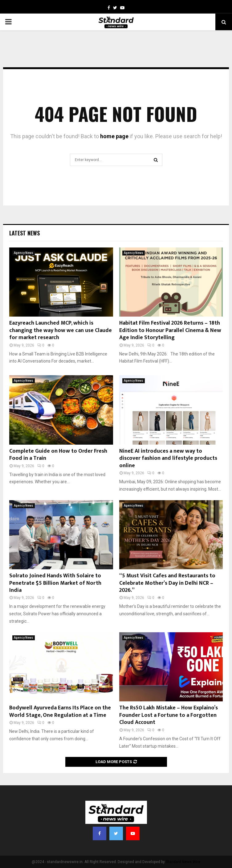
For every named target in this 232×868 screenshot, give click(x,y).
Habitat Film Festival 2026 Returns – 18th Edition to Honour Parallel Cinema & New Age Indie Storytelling (170, 330)
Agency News (24, 253)
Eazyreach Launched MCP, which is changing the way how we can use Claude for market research (61, 330)
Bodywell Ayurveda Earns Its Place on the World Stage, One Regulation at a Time (60, 711)
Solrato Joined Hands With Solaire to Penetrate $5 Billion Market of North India (55, 583)
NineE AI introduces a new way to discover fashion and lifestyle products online (168, 458)
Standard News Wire (183, 862)
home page (114, 136)
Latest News (24, 233)
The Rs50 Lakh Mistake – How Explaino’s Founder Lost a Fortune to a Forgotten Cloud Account (169, 715)
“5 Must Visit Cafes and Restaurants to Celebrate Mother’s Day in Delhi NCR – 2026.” (167, 583)
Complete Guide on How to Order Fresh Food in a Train (58, 455)
